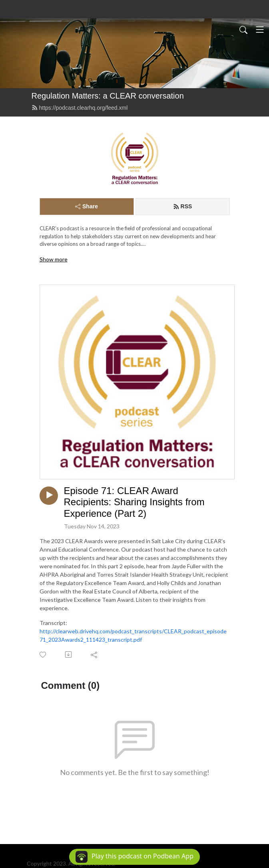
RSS (183, 206)
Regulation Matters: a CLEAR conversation (108, 96)
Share (87, 206)
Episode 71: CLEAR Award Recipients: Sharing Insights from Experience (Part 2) (134, 502)
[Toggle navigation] (260, 30)
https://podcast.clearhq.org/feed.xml (80, 108)
